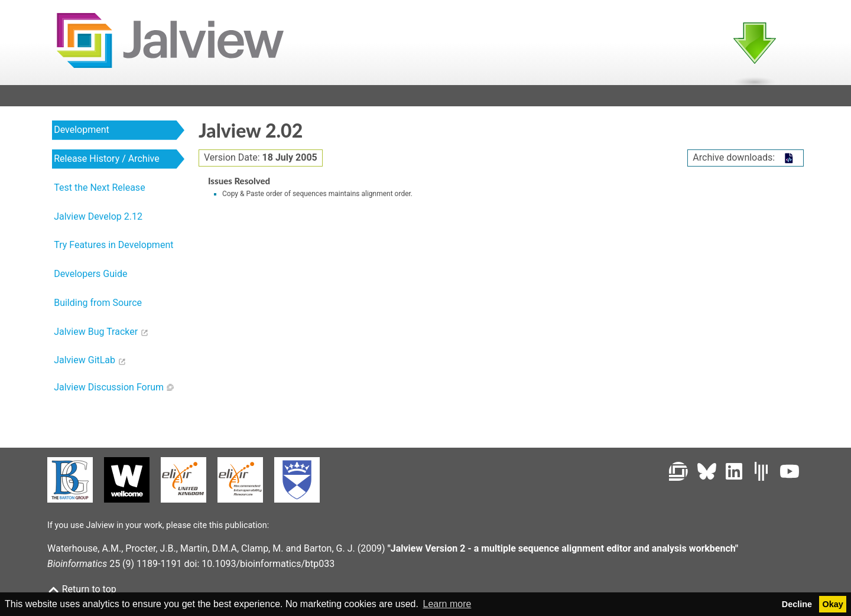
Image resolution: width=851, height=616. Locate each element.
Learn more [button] (447, 604)
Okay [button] (833, 604)
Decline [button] (797, 604)
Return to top (82, 589)
